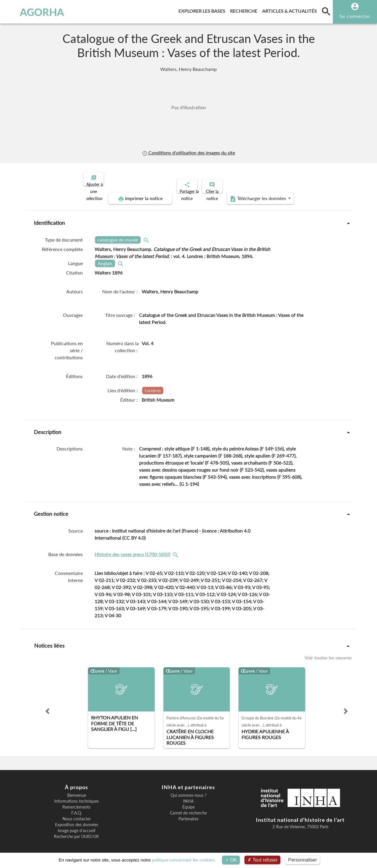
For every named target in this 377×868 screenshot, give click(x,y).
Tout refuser (262, 860)
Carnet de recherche (188, 808)
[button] (47, 706)
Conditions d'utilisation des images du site (188, 153)
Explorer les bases (203, 10)
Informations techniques (76, 796)
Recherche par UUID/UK (76, 832)
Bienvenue (77, 790)
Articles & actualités (291, 10)
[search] (326, 11)
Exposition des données (77, 820)
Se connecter (355, 16)
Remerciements (76, 802)
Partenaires (188, 814)
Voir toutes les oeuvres (328, 652)
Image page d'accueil (76, 826)
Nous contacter (77, 814)
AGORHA (33, 12)
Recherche (245, 10)
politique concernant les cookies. (184, 860)
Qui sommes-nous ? (188, 790)
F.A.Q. (77, 808)
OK (231, 860)
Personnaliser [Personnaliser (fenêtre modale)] (302, 860)
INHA (188, 796)
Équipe (188, 802)
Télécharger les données (255, 194)
